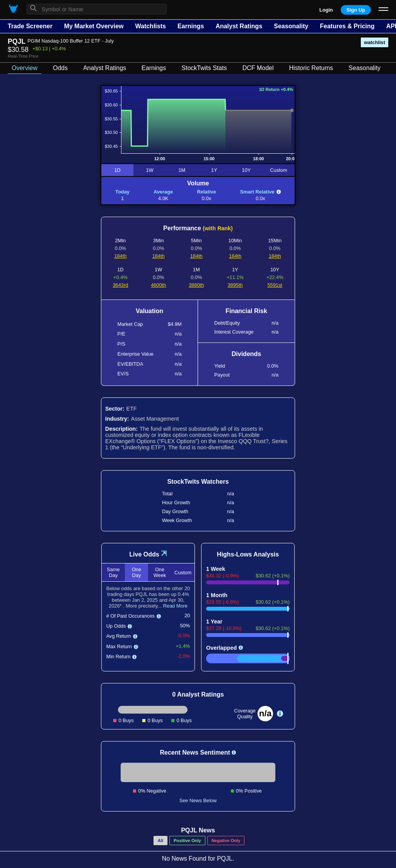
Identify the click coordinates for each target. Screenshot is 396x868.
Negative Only (226, 841)
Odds (60, 68)
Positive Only (187, 841)
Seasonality (291, 26)
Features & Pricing (347, 26)
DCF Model (258, 68)
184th (120, 256)
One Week (160, 572)
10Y (247, 170)
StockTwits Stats (204, 68)
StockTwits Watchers (198, 482)
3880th (196, 285)
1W (149, 170)
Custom (278, 170)
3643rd (120, 285)
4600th (158, 285)
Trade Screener (30, 26)
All (160, 841)
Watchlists (150, 26)
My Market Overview (94, 26)
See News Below (198, 800)
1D (117, 170)
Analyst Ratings (239, 26)
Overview (25, 68)
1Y (214, 170)
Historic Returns (311, 68)
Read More (175, 606)
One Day (137, 572)
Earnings (191, 26)
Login (326, 10)
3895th (235, 285)
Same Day (113, 572)
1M (182, 170)
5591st (275, 285)
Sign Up (356, 10)
